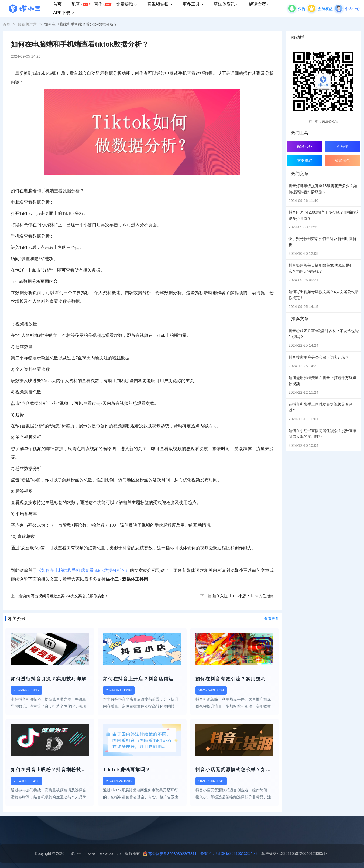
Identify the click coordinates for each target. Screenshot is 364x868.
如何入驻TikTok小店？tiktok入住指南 (243, 596)
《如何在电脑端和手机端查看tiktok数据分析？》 (83, 570)
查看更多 (272, 619)
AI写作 (342, 146)
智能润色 (342, 160)
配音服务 (305, 146)
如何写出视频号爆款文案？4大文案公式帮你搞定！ (66, 596)
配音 (80, 4)
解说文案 (260, 4)
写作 (103, 4)
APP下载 (64, 13)
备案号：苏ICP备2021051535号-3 (227, 853)
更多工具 (193, 4)
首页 (57, 4)
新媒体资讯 (226, 4)
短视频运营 (27, 24)
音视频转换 (160, 4)
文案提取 (127, 4)
